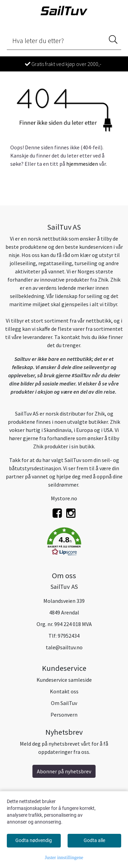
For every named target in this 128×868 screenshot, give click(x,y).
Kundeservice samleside (64, 680)
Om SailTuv (64, 703)
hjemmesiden (82, 164)
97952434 (69, 636)
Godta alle (94, 840)
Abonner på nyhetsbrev (64, 771)
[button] (64, 543)
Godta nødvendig (34, 840)
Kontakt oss (64, 691)
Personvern (64, 715)
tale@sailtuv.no (64, 647)
